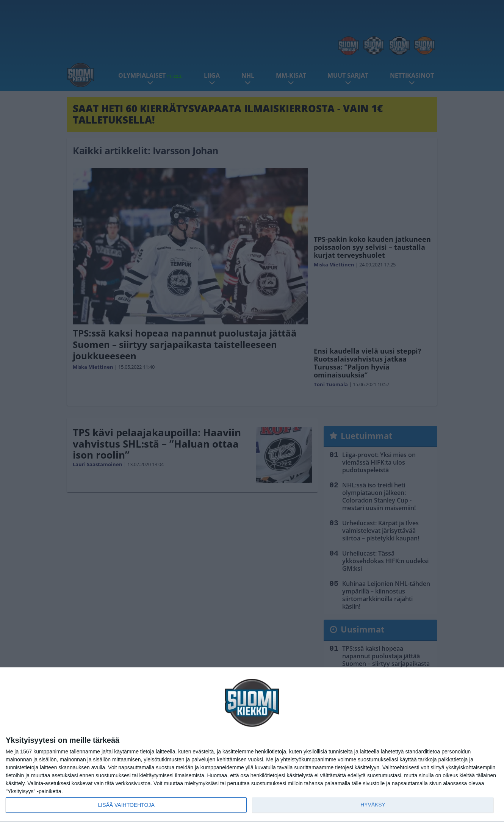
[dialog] (252, 745)
